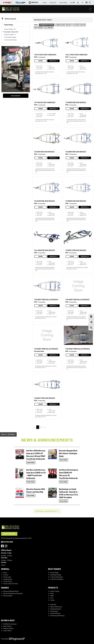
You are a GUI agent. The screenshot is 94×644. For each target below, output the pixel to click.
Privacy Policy (8, 581)
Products (53, 588)
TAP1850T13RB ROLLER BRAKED (46, 300)
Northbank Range (56, 575)
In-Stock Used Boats (57, 579)
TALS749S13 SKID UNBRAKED (45, 55)
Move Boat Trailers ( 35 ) (11, 32)
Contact (6, 575)
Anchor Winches (55, 613)
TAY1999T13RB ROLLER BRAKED (46, 349)
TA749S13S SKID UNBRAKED (45, 102)
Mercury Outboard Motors (11, 591)
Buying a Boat (8, 620)
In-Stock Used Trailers (11, 40)
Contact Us (53, 3)
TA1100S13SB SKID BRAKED (44, 152)
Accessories (54, 611)
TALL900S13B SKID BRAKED (44, 250)
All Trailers (49, 27)
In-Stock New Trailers (10, 37)
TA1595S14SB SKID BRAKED (76, 201)
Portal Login (7, 577)
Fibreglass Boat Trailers (63, 25)
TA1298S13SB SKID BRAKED (76, 152)
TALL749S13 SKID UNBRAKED (76, 55)
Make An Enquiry (8, 628)
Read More (31, 463)
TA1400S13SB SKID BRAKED (44, 201)
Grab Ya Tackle (55, 591)
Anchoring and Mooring (57, 615)
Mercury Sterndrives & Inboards (13, 593)
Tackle (52, 600)
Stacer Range (54, 572)
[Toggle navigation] (90, 9)
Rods (52, 593)
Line (52, 598)
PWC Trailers (39, 27)
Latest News (63, 3)
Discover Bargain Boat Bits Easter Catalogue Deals (68, 453)
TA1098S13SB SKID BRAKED (76, 102)
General (5, 569)
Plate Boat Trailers (79, 25)
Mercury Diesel (8, 596)
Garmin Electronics (56, 607)
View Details (53, 61)
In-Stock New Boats (57, 577)
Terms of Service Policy (11, 584)
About (45, 3)
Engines (5, 588)
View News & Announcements (47, 511)
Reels (52, 596)
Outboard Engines (56, 609)
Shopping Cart (8, 579)
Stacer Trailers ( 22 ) (10, 29)
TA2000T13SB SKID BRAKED (45, 398)
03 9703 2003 (7, 542)
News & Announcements (47, 440)
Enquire (41, 61)
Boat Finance (7, 626)
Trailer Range (8, 25)
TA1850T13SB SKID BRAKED (76, 250)
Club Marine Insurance (10, 624)
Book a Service (9, 534)
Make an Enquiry (16, 96)
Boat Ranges (54, 569)
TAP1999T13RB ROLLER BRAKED (77, 300)
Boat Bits (53, 604)
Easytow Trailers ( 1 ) (10, 34)
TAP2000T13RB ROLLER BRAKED (78, 349)
